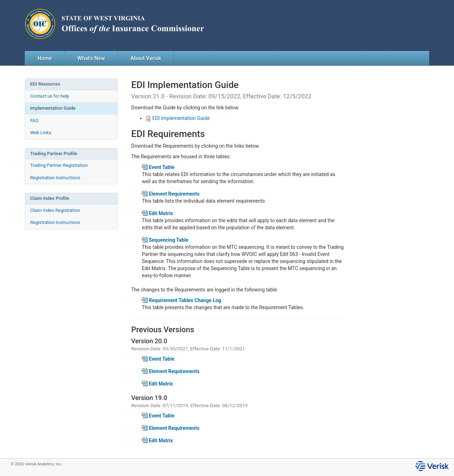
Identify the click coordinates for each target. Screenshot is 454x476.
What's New (91, 58)
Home (45, 58)
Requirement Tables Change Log (181, 300)
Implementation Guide (53, 108)
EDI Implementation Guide (178, 118)
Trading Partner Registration (59, 165)
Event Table (158, 167)
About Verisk (146, 58)
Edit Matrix (157, 213)
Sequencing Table (165, 240)
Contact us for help (50, 96)
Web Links (41, 133)
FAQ (34, 121)
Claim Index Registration (55, 210)
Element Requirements (171, 194)
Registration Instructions (55, 178)
